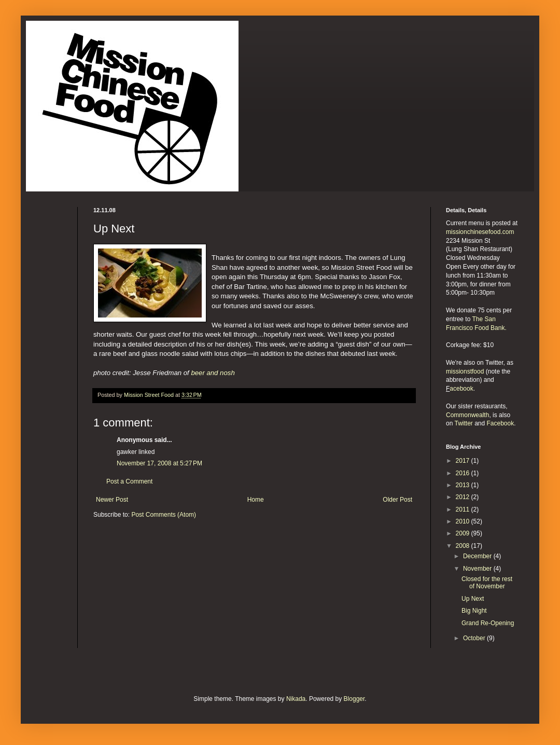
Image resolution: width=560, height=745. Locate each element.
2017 (464, 461)
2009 (464, 533)
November (478, 569)
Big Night (474, 611)
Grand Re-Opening (488, 623)
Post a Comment (129, 481)
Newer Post (112, 500)
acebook (461, 389)
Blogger (354, 699)
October (475, 638)
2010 (464, 521)
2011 (464, 509)
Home (256, 500)
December (478, 556)
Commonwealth (467, 415)
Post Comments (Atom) (164, 515)
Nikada (296, 699)
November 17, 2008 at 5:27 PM (159, 463)
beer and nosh (213, 373)
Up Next (473, 599)
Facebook (501, 423)
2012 (464, 497)
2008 (464, 546)
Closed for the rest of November (487, 583)
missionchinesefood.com (480, 232)
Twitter (463, 423)
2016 (464, 473)
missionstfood (465, 371)
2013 (464, 485)
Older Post (397, 500)
